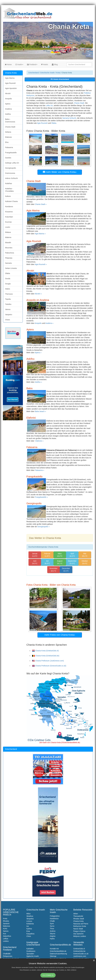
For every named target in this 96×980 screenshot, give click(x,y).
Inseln (19, 64)
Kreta (58, 73)
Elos (7, 142)
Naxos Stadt (78, 929)
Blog (55, 64)
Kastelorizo (54, 919)
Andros (53, 931)
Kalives (8, 196)
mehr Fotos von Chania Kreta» (60, 635)
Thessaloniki (78, 916)
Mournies (9, 248)
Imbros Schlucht (11, 178)
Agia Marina (10, 78)
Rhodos (6, 921)
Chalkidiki (7, 954)
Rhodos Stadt (79, 919)
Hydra (52, 939)
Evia (28, 931)
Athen (76, 914)
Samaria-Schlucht (69, 118)
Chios (29, 936)
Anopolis (38, 323)
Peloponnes (8, 956)
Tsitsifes (8, 304)
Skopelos (30, 919)
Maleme (8, 237)
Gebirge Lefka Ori (12, 163)
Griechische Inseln (47, 73)
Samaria (8, 263)
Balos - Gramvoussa (10, 120)
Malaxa (8, 232)
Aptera (8, 104)
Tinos (52, 929)
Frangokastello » (41, 497)
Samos (6, 931)
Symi (52, 924)
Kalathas (8, 183)
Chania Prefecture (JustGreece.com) (48, 661)
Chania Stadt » (41, 204)
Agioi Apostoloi (11, 88)
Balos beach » (40, 411)
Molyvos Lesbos (80, 936)
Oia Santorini (78, 934)
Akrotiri (8, 93)
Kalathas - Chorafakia (9, 190)
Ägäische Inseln (33, 956)
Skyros (53, 934)
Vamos (8, 309)
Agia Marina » (40, 234)
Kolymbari (9, 217)
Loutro (8, 227)
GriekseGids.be (79, 951)
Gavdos (8, 158)
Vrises (7, 320)
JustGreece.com (80, 956)
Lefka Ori (49, 106)
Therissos (9, 294)
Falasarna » (39, 470)
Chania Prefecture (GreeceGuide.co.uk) (49, 666)
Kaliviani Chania (11, 201)
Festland (32, 64)
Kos (4, 934)
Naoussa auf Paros (81, 924)
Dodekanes (31, 951)
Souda (8, 279)
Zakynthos (7, 936)
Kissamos (9, 212)
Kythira (29, 929)
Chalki (52, 921)
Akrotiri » (38, 294)
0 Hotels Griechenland (60, 79)
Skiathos (30, 916)
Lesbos (6, 941)
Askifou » (38, 382)
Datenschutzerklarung (58, 954)
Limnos (29, 921)
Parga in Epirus (79, 931)
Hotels (45, 64)
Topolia (8, 299)
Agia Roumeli (42, 123)
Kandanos (9, 207)
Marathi (8, 243)
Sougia (8, 284)
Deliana (8, 132)
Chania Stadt (79, 103)
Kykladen (30, 949)
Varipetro (9, 315)
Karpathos (30, 934)
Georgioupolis (10, 168)
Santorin (6, 924)
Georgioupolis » (43, 527)
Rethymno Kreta (80, 926)
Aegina (53, 936)
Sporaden (30, 954)
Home (8, 64)
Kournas (8, 222)
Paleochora (10, 253)
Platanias (9, 258)
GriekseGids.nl (79, 949)
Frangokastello (11, 153)
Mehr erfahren (72, 970)
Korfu (5, 929)
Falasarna (9, 147)
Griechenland (34, 73)
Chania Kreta (78, 921)
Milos (29, 914)
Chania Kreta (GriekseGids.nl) (45, 651)
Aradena (8, 109)
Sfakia (54, 123)
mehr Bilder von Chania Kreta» (60, 172)
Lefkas (6, 939)
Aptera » (38, 353)
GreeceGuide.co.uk (81, 954)
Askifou (8, 114)
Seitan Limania (11, 268)
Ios (28, 926)
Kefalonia (30, 924)
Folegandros (55, 916)
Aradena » (49, 323)
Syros (52, 926)
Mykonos (6, 926)
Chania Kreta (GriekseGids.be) (46, 656)
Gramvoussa (10, 173)
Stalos (8, 289)
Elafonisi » (39, 441)
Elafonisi (8, 137)
